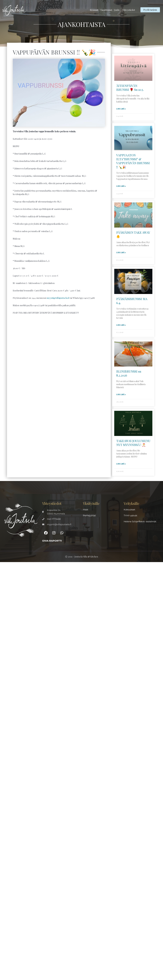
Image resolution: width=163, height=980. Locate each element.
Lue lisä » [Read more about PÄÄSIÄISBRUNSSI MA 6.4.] (121, 325)
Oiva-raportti (52, 540)
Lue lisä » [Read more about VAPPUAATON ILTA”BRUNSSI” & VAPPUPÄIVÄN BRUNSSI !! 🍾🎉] (121, 186)
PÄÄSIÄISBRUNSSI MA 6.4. (132, 301)
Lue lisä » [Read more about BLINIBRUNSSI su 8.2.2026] (121, 394)
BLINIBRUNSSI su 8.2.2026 (129, 373)
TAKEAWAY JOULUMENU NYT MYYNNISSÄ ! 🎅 (133, 442)
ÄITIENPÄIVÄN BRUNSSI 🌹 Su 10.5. (130, 88)
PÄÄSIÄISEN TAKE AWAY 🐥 (133, 234)
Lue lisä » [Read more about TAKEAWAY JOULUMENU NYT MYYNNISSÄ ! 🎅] (121, 463)
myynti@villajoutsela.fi (58, 298)
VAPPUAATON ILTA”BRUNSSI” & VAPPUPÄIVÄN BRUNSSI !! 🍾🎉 (133, 161)
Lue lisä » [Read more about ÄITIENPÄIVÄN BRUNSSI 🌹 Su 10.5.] (121, 109)
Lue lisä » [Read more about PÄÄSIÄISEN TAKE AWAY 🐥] (121, 252)
